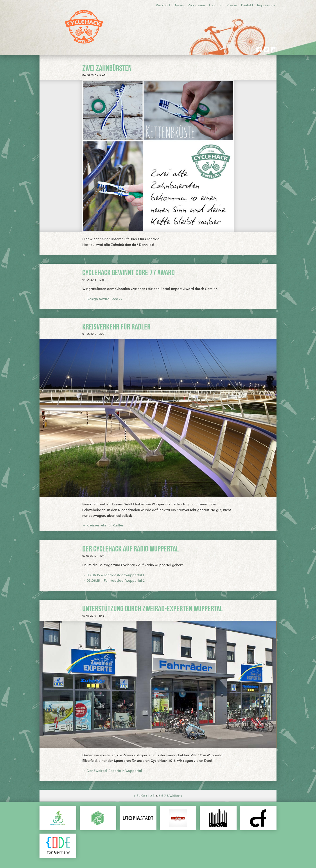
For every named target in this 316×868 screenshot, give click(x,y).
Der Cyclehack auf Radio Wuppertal (131, 549)
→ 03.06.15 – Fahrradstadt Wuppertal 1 (113, 575)
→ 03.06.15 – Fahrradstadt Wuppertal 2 (113, 580)
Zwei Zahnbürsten (107, 68)
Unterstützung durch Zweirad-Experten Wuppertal (153, 608)
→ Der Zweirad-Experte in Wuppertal (112, 770)
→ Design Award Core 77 (102, 299)
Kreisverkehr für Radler (116, 327)
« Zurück (141, 796)
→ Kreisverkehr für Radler (103, 525)
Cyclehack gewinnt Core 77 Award (128, 272)
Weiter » (176, 796)
